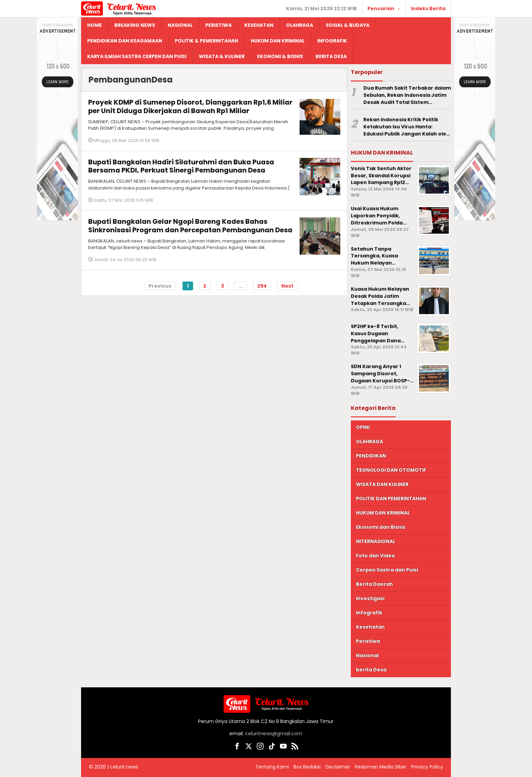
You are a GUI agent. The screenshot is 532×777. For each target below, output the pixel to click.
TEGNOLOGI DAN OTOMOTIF (391, 470)
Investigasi (370, 598)
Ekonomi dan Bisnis (381, 527)
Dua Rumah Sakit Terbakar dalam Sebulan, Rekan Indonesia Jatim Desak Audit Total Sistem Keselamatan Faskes (407, 95)
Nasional (367, 655)
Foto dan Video (375, 556)
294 (262, 290)
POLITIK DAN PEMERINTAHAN (391, 499)
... (241, 290)
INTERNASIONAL (376, 541)
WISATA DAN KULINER (382, 484)
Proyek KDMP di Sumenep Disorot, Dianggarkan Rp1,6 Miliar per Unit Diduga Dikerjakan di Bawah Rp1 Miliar (180, 106)
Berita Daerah (374, 584)
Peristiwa (368, 641)
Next (287, 290)
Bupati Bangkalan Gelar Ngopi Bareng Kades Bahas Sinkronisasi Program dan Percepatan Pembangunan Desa (182, 230)
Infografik (369, 613)
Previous (160, 290)
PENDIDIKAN (371, 456)
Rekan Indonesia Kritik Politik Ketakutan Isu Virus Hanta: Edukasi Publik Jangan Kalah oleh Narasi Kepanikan (406, 127)
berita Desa (371, 670)
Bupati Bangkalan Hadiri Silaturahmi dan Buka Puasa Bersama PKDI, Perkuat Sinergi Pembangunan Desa (182, 166)
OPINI (363, 427)
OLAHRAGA (369, 441)
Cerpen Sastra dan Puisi (387, 570)
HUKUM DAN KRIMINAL (383, 513)
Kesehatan (370, 627)
